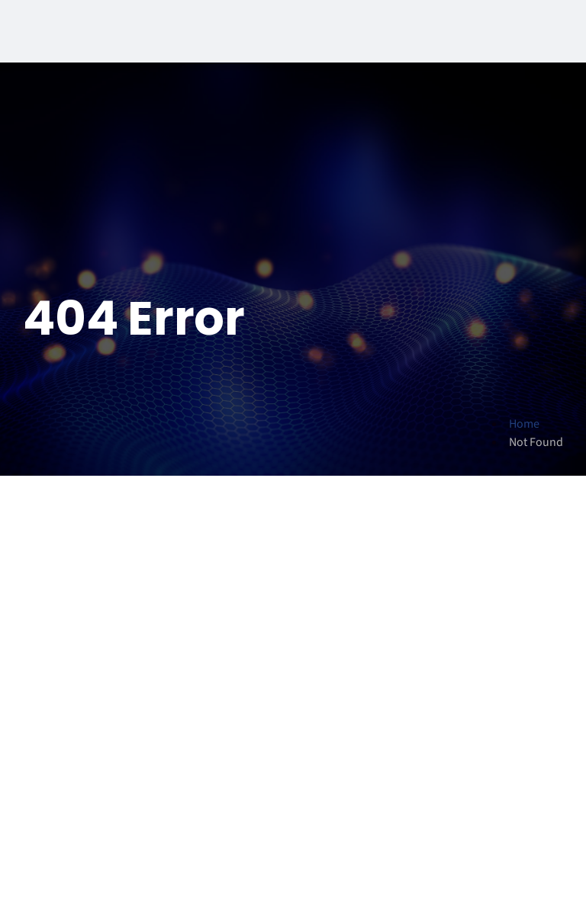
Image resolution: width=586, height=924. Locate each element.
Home (524, 424)
